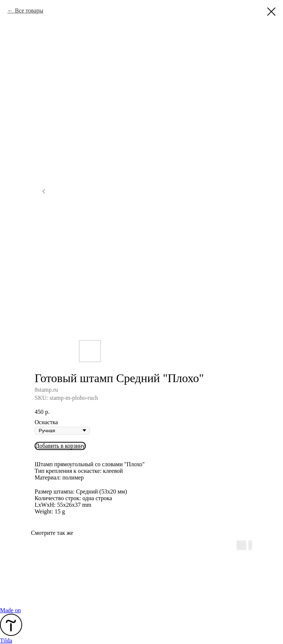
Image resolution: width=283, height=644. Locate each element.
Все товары (29, 11)
